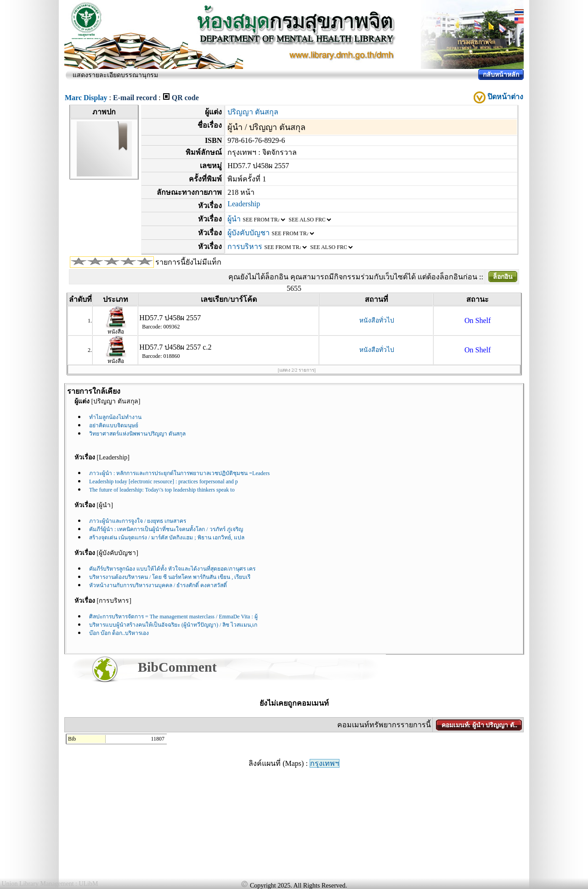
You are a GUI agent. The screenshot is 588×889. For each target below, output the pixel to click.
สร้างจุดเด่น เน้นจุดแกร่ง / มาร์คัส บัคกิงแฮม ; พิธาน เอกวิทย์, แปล (167, 538)
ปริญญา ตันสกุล (253, 112)
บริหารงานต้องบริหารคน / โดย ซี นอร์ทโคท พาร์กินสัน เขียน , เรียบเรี (170, 577)
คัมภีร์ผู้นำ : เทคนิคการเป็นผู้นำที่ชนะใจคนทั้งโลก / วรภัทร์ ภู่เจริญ (166, 529)
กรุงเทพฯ (325, 763)
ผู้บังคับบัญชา (249, 233)
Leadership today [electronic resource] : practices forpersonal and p (164, 481)
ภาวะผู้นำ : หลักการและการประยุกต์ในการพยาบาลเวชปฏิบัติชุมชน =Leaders (179, 473)
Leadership (244, 204)
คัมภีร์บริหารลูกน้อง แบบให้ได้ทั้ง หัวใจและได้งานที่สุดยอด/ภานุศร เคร (172, 569)
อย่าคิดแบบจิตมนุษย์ (114, 425)
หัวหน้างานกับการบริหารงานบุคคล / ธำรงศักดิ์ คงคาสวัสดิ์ (158, 585)
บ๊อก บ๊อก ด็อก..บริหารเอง (119, 633)
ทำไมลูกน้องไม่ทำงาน (115, 417)
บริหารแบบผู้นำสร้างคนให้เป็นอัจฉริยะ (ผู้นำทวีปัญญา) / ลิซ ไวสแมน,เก (173, 625)
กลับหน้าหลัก (501, 75)
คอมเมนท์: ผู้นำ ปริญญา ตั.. (479, 725)
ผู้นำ (234, 219)
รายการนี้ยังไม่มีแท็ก (188, 262)
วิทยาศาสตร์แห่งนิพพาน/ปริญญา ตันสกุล (137, 434)
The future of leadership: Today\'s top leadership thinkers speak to (162, 490)
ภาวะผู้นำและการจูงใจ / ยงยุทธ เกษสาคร (138, 521)
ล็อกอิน (503, 277)
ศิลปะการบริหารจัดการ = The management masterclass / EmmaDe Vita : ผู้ (173, 617)
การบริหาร (245, 246)
